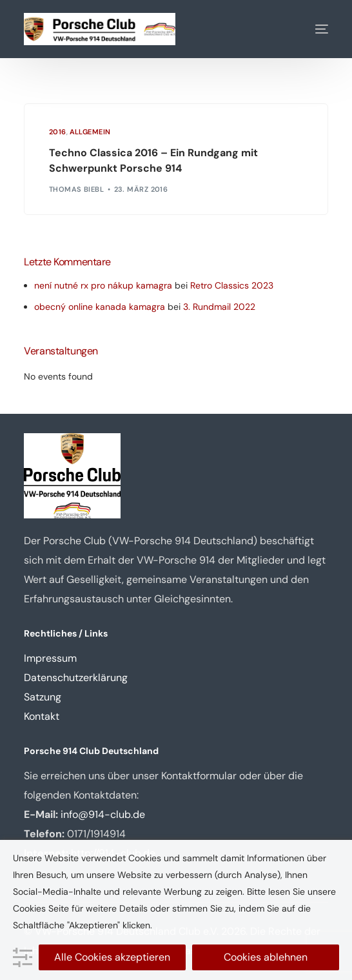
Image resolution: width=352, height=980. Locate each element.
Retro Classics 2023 (232, 285)
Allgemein (90, 132)
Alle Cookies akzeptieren (112, 957)
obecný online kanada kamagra (100, 307)
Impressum (50, 658)
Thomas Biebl (76, 189)
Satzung (43, 697)
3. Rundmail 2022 (219, 307)
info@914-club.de (103, 814)
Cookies (29, 908)
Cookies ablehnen (266, 957)
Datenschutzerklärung (76, 678)
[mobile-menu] (312, 29)
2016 (58, 132)
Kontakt (42, 716)
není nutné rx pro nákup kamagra (103, 285)
